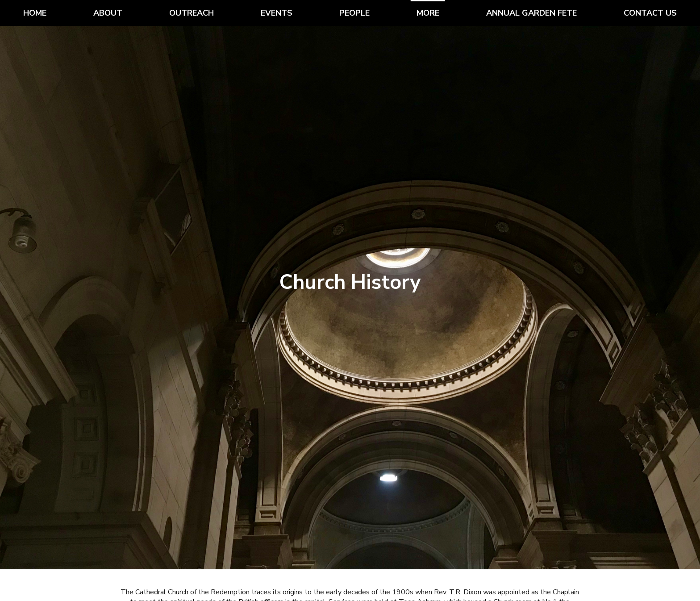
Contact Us (650, 13)
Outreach (192, 13)
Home (35, 13)
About (108, 13)
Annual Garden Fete (531, 13)
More (428, 13)
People (354, 13)
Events (277, 13)
